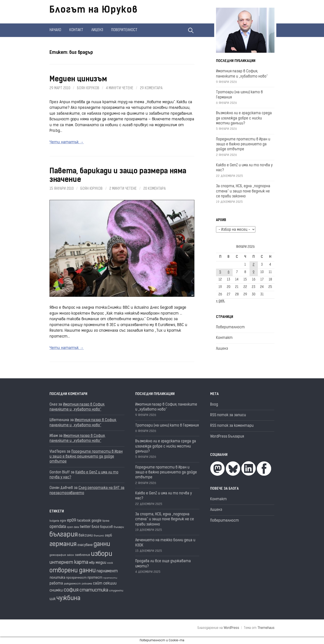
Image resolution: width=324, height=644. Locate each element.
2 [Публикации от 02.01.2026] (254, 265)
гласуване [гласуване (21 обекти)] (85, 545)
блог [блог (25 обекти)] (95, 527)
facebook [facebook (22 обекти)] (84, 521)
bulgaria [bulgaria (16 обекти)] (54, 521)
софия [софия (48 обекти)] (71, 590)
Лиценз (97, 30)
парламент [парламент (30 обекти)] (107, 571)
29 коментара (151, 88)
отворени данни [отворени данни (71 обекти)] (73, 571)
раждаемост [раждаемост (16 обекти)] (72, 584)
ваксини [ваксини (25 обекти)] (86, 536)
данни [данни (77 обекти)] (102, 545)
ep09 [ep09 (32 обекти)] (72, 521)
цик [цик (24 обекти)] (53, 599)
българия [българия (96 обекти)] (64, 535)
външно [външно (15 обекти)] (99, 536)
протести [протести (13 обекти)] (110, 578)
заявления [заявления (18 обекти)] (82, 555)
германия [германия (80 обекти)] (63, 544)
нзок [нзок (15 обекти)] (110, 563)
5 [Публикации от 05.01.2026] (220, 272)
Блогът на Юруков (94, 10)
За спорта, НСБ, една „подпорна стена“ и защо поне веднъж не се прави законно (243, 191)
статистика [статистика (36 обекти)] (94, 590)
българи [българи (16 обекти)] (119, 527)
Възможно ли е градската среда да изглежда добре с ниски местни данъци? (244, 118)
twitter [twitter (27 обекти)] (85, 527)
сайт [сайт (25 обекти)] (98, 584)
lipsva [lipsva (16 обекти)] (106, 521)
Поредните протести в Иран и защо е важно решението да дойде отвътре (243, 145)
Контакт (76, 30)
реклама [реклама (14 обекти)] (87, 584)
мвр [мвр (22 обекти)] (92, 563)
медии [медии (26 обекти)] (101, 563)
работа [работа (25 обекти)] (56, 584)
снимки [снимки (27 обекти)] (56, 590)
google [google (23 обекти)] (97, 521)
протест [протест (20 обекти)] (95, 578)
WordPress (231, 628)
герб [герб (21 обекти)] (108, 536)
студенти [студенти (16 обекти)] (116, 591)
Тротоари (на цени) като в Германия (167, 426)
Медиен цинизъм (78, 80)
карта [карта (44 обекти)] (81, 563)
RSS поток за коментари (232, 426)
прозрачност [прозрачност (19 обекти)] (76, 578)
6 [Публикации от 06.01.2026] (229, 272)
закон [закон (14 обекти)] (70, 555)
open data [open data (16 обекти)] (73, 527)
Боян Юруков (88, 88)
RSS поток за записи (228, 415)
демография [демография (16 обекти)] (58, 555)
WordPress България (227, 437)
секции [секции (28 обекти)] (110, 583)
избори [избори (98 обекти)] (102, 554)
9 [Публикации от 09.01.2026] (254, 272)
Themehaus (266, 628)
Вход (214, 405)
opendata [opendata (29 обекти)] (58, 527)
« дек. (220, 301)
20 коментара (154, 189)
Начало (55, 30)
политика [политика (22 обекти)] (57, 578)
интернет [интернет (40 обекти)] (61, 563)
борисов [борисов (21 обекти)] (106, 527)
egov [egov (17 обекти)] (63, 521)
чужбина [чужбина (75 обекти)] (68, 599)
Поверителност (124, 30)
